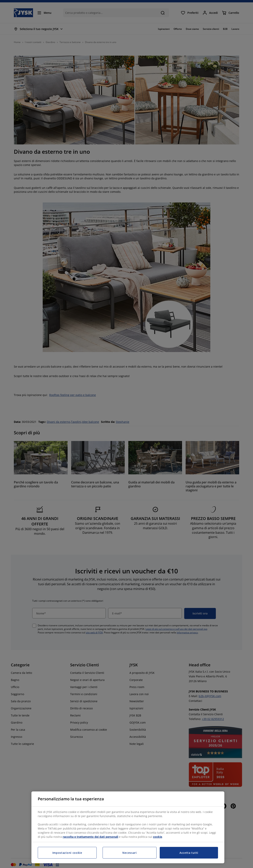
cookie (158, 837)
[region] (128, 827)
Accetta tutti (189, 853)
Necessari (129, 853)
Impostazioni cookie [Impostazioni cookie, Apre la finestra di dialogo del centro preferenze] (67, 853)
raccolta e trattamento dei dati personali (90, 837)
